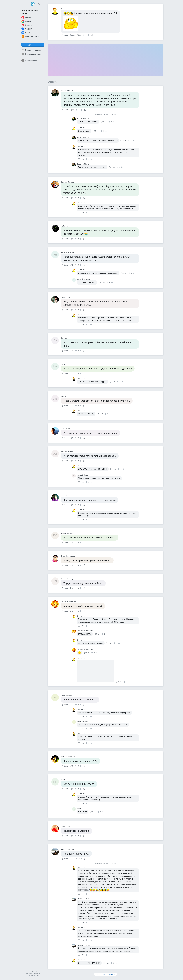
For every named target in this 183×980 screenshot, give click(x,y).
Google (26, 21)
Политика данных (33, 975)
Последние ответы (31, 54)
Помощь (37, 973)
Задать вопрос (33, 45)
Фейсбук (27, 29)
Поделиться (92, 35)
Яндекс (26, 25)
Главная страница (31, 50)
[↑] (84, 35)
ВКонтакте (28, 33)
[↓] (88, 35)
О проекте (33, 972)
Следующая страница (106, 974)
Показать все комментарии (106, 115)
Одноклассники (30, 36)
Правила (29, 973)
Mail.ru (26, 18)
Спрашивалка (29, 61)
